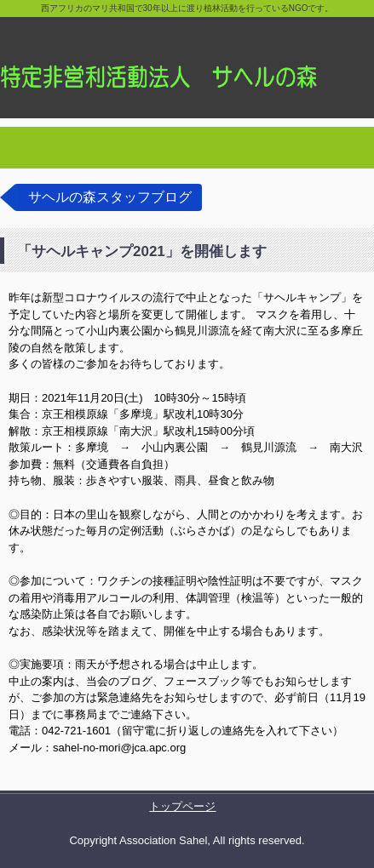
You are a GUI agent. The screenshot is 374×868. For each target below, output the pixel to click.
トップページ (182, 806)
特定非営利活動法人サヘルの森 (187, 59)
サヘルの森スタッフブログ (110, 197)
